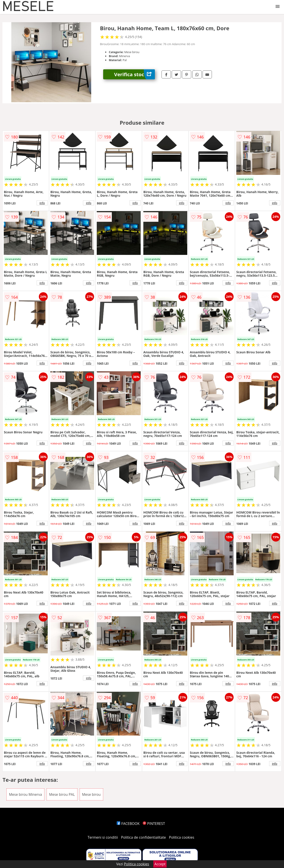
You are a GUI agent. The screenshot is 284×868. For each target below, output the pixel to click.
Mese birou (91, 794)
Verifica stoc (134, 74)
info (42, 203)
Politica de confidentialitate (144, 837)
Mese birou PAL (62, 794)
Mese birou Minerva (25, 794)
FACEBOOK (128, 824)
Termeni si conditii (103, 837)
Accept (160, 864)
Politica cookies (182, 837)
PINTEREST (154, 824)
